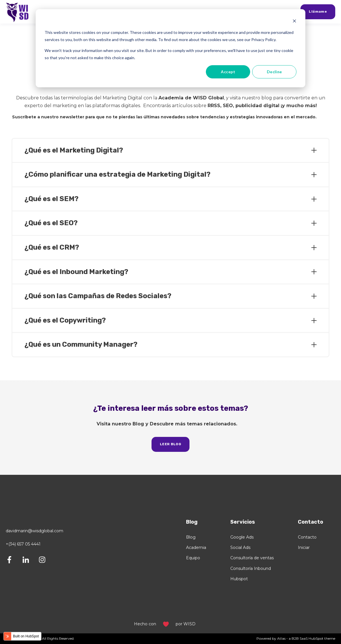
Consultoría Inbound (251, 569)
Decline (274, 72)
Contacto (307, 537)
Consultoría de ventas (252, 558)
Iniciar (304, 548)
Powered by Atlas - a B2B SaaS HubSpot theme (296, 638)
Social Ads (240, 548)
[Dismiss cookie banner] (294, 22)
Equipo (193, 558)
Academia (196, 548)
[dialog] (170, 48)
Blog (191, 537)
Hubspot (239, 579)
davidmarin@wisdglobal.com (35, 531)
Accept (228, 72)
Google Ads (242, 537)
